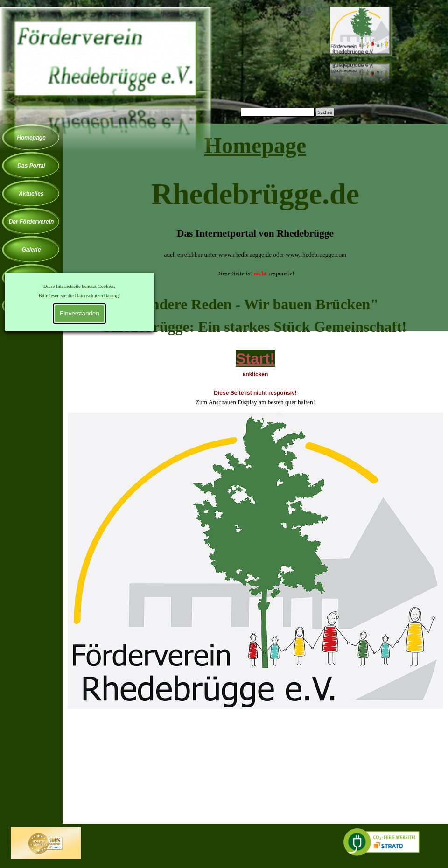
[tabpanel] (255, 208)
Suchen (325, 112)
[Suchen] (278, 112)
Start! (255, 358)
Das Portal (31, 166)
